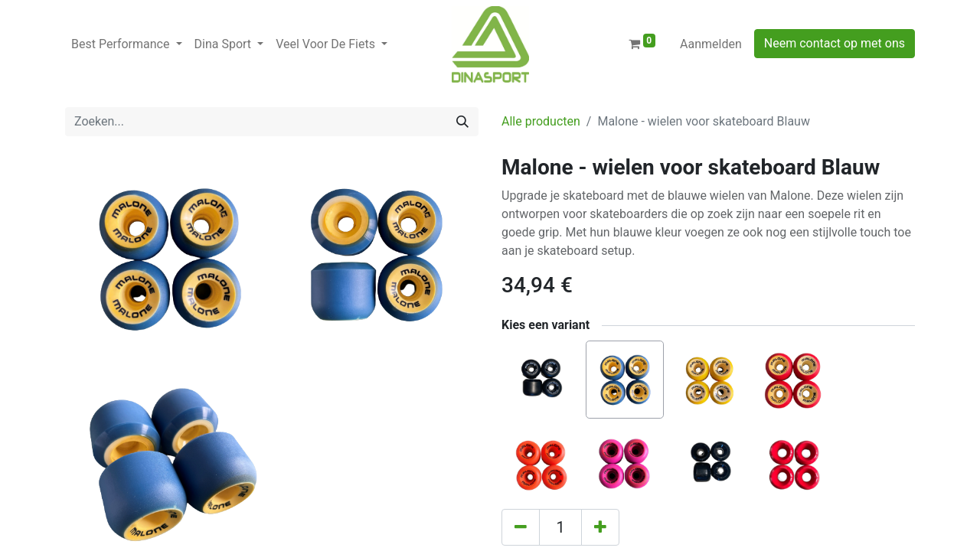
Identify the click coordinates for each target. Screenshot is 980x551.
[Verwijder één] (521, 527)
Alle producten (541, 121)
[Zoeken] (462, 122)
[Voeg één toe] (600, 527)
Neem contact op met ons (835, 43)
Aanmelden (711, 44)
